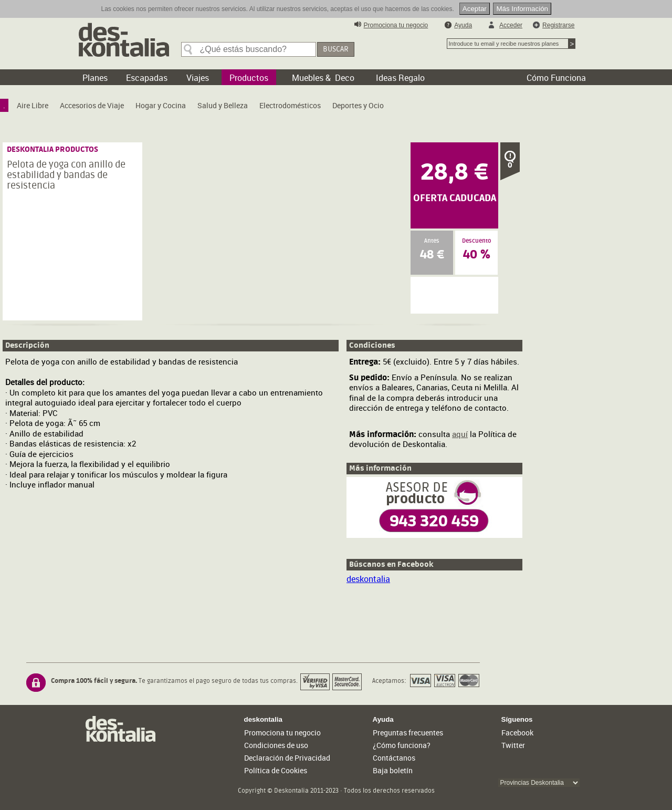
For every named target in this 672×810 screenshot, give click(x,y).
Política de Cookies (276, 770)
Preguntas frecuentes (408, 733)
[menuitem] (4, 105)
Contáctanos (394, 758)
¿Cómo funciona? (402, 745)
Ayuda (463, 25)
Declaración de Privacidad (287, 758)
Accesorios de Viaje (92, 105)
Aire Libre (33, 105)
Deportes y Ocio (358, 105)
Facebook (517, 733)
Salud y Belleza (223, 105)
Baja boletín (393, 770)
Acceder (511, 25)
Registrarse (558, 25)
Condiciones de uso (276, 745)
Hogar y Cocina (161, 105)
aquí (460, 434)
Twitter (513, 745)
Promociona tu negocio (396, 25)
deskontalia (368, 579)
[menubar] (196, 108)
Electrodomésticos (290, 105)
